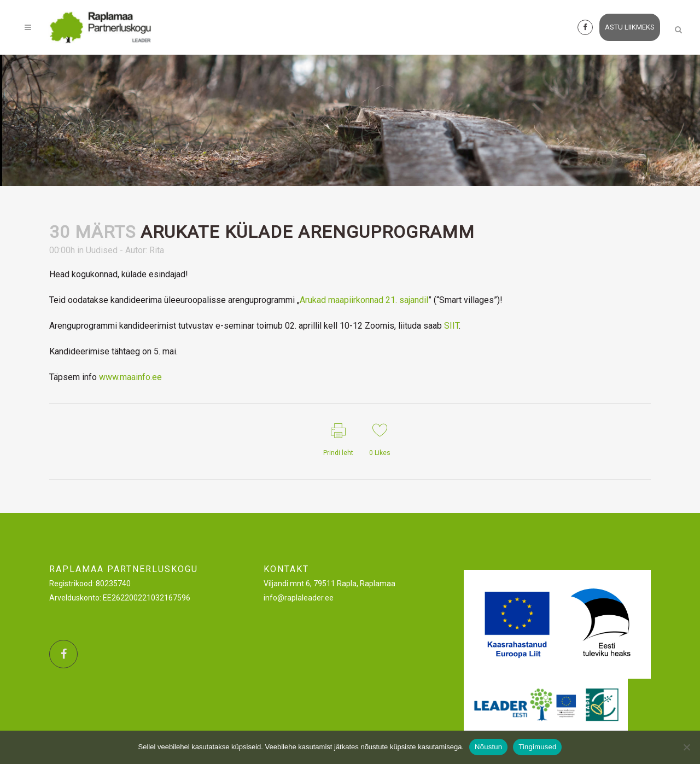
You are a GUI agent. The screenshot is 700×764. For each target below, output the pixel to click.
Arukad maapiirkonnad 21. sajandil (364, 300)
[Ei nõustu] (686, 747)
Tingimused (537, 747)
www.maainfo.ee (130, 377)
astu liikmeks (619, 27)
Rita (157, 250)
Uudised (102, 250)
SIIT (451, 326)
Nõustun (488, 747)
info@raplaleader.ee (299, 598)
